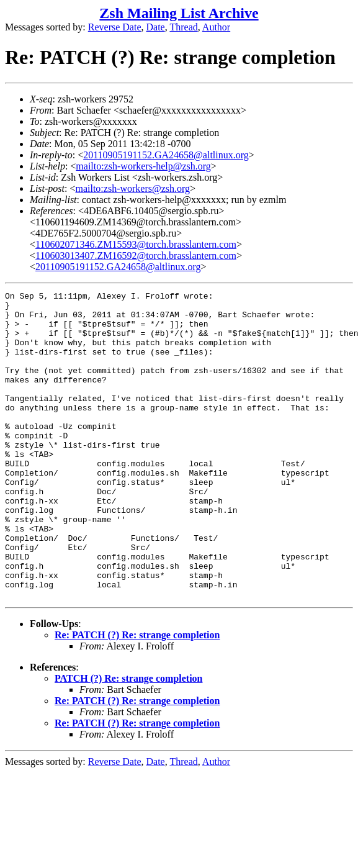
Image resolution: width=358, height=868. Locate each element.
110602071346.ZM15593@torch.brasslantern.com (136, 244)
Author (216, 27)
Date (156, 27)
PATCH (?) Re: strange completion (128, 740)
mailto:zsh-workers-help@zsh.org (143, 166)
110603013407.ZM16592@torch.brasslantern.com (136, 255)
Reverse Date (115, 27)
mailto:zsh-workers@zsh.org (132, 188)
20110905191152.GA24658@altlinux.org (166, 155)
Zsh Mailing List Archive (179, 13)
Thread (183, 27)
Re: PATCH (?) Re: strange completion (137, 696)
